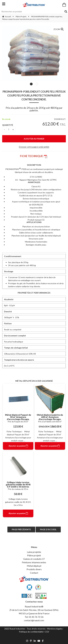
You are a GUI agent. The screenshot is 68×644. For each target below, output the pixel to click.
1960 (44, 426)
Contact (34, 573)
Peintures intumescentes (34, 562)
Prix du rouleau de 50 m (18, 489)
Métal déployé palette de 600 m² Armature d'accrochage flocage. (50, 417)
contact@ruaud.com (34, 620)
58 (18, 494)
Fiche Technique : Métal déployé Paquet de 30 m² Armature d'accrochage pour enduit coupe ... (18, 436)
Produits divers (34, 569)
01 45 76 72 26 (36, 617)
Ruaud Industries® (34, 606)
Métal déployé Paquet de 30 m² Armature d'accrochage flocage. (18, 417)
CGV (47, 632)
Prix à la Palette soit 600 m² (50, 422)
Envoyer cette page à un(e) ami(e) (34, 147)
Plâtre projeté (34, 555)
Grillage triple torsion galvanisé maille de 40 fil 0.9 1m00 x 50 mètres (18, 485)
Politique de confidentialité (31, 632)
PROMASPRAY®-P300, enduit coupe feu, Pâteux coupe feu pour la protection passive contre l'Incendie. (34, 95)
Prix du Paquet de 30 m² (18, 422)
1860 (56, 426)
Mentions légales (55, 629)
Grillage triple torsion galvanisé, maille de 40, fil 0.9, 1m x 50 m (18, 502)
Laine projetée (34, 552)
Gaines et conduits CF (34, 559)
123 (18, 426)
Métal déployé (34, 566)
